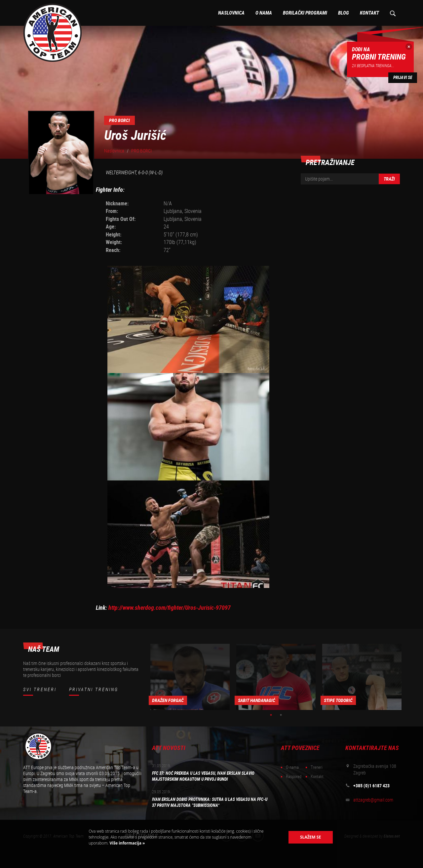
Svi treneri (40, 689)
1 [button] (271, 715)
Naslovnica (231, 13)
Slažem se (310, 837)
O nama (264, 13)
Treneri (317, 767)
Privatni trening (94, 689)
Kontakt (369, 13)
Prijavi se (403, 78)
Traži (389, 179)
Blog (344, 13)
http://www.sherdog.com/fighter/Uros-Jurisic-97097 (170, 608)
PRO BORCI (141, 151)
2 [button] (281, 715)
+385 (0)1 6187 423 (371, 786)
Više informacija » (127, 843)
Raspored (294, 777)
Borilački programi (305, 13)
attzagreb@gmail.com (373, 800)
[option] (190, 677)
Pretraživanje (392, 13)
